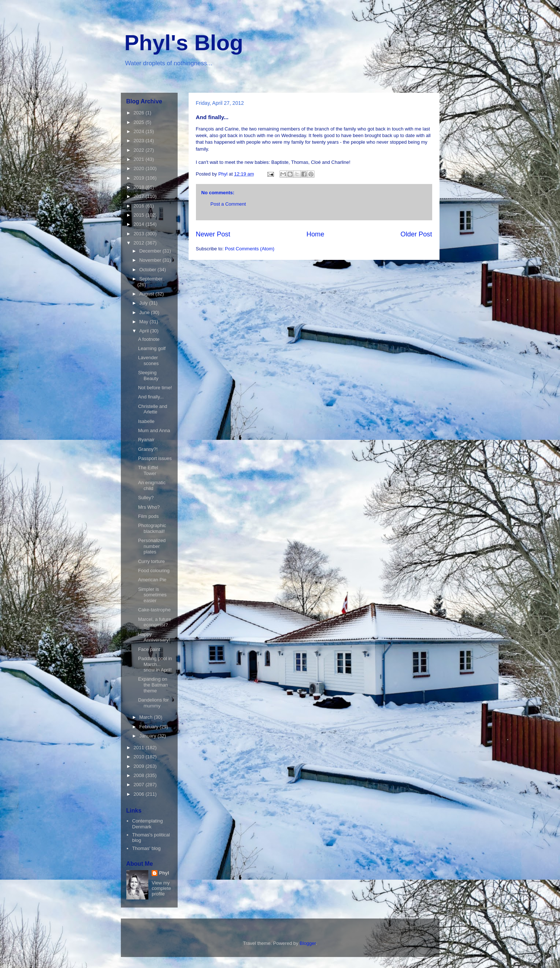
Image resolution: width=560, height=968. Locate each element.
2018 (140, 187)
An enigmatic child (152, 485)
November (151, 260)
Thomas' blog (147, 848)
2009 (140, 766)
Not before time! (155, 388)
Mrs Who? (149, 507)
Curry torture (151, 561)
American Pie (152, 580)
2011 (140, 748)
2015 (140, 215)
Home (316, 234)
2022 (140, 150)
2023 (140, 141)
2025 (140, 122)
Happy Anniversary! (154, 637)
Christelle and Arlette (153, 409)
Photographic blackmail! (152, 528)
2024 (140, 131)
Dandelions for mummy (153, 703)
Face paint (149, 649)
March (147, 717)
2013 (140, 234)
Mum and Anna (154, 430)
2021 (140, 159)
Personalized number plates (152, 546)
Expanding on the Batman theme (153, 685)
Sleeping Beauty (148, 376)
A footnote (149, 339)
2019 (140, 178)
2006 (140, 794)
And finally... (151, 397)
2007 (140, 785)
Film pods (148, 516)
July (144, 303)
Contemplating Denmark (148, 824)
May (144, 322)
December (151, 251)
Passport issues (155, 458)
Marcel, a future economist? (155, 622)
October (148, 270)
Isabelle (146, 421)
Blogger (308, 943)
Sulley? (146, 498)
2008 (140, 775)
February (149, 727)
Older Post (416, 234)
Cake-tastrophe (154, 610)
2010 (140, 757)
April (145, 331)
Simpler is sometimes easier (152, 595)
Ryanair (146, 440)
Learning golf (152, 348)
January (148, 736)
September (151, 279)
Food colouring (154, 571)
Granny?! (148, 449)
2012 (140, 243)
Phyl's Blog (184, 43)
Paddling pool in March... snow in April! (155, 664)
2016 (140, 206)
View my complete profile (161, 888)
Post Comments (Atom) (250, 249)
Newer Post (213, 234)
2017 (140, 196)
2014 (140, 224)
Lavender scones (148, 360)
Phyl (164, 873)
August (147, 294)
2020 (140, 168)
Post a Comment (228, 204)
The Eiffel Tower (148, 470)
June (145, 312)
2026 (140, 113)
